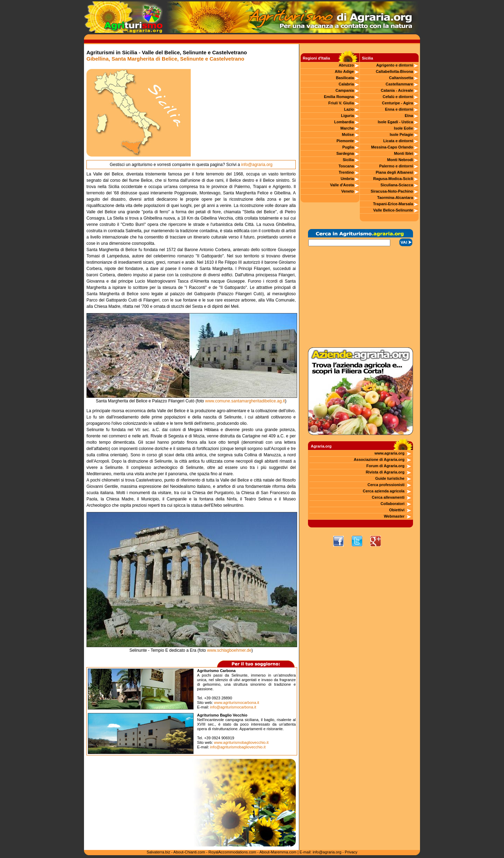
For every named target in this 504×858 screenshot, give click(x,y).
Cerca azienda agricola (384, 491)
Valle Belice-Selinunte (393, 210)
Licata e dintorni (398, 141)
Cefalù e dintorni (398, 97)
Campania (345, 90)
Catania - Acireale (397, 90)
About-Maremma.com (278, 852)
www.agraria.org (390, 453)
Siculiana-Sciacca (397, 185)
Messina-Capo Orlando (392, 147)
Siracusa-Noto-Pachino (392, 191)
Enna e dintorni (399, 109)
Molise (348, 134)
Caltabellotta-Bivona (394, 71)
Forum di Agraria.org (386, 466)
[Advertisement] (243, 113)
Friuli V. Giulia (341, 103)
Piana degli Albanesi (394, 172)
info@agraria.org (257, 165)
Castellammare (399, 84)
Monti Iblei (404, 153)
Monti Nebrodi (400, 160)
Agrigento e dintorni (395, 65)
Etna (409, 116)
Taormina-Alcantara (395, 198)
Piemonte (345, 141)
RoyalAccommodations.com (232, 852)
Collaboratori (392, 504)
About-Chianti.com (189, 852)
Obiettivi (397, 510)
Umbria (347, 179)
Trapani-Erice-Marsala (393, 204)
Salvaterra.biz (158, 852)
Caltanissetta (401, 78)
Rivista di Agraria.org (385, 472)
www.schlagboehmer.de (229, 650)
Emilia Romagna (339, 97)
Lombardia (344, 122)
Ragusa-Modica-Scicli (393, 179)
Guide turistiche (390, 478)
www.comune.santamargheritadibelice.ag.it (245, 401)
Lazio (349, 109)
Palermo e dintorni (396, 166)
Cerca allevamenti (388, 497)
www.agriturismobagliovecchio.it (241, 742)
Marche (347, 128)
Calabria (346, 84)
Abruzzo (346, 65)
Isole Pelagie (401, 134)
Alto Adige (344, 71)
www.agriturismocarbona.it (236, 703)
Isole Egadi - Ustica (395, 122)
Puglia (348, 147)
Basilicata (345, 78)
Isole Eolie (404, 128)
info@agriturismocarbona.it (233, 707)
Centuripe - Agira (397, 103)
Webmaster (394, 516)
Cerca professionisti (386, 485)
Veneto (348, 191)
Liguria (347, 116)
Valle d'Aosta (342, 185)
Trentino (346, 172)
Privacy (351, 852)
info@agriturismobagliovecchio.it (238, 747)
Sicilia (348, 160)
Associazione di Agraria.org (379, 459)
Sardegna (345, 153)
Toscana (346, 166)
